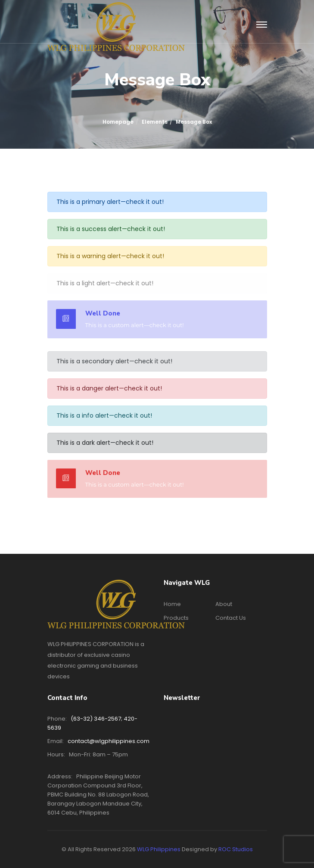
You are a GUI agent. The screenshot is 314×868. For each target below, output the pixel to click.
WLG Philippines (159, 849)
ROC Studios (236, 849)
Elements (155, 122)
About (224, 604)
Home (172, 604)
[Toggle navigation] (262, 25)
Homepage (118, 122)
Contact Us (231, 618)
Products (176, 618)
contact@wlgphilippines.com (109, 741)
